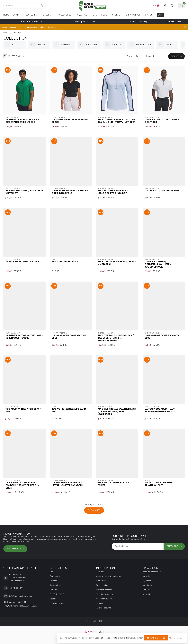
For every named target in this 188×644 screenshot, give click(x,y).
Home (6, 15)
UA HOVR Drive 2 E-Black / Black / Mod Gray (117, 263)
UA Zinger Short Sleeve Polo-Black (70, 121)
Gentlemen (31, 15)
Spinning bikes (133, 15)
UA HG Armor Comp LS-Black (22, 262)
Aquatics (82, 15)
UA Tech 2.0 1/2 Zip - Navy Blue (162, 191)
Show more (94, 510)
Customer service (173, 22)
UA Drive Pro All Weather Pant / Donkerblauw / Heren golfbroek (117, 412)
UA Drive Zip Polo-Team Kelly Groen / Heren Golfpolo (23, 121)
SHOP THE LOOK (101, 15)
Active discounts (104, 608)
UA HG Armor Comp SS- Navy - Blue (162, 337)
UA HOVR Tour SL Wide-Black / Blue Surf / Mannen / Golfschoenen (116, 338)
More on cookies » (176, 638)
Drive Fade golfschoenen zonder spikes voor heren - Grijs (22, 485)
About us (100, 572)
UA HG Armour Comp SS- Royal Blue (70, 337)
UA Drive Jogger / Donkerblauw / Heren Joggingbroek (158, 264)
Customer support (104, 599)
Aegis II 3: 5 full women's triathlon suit (159, 484)
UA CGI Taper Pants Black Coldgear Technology (114, 192)
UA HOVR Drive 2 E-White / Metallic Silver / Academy (68, 484)
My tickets (147, 581)
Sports (116, 15)
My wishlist (148, 585)
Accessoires (65, 15)
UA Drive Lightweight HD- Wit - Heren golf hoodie (24, 337)
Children (47, 15)
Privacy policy (102, 585)
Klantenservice (15, 549)
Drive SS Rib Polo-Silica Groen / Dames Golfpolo (71, 192)
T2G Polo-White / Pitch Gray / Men (23, 410)
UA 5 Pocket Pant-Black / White (114, 484)
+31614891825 (16, 588)
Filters (176, 56)
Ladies (16, 15)
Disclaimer (101, 581)
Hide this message (156, 638)
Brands (149, 15)
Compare (147, 590)
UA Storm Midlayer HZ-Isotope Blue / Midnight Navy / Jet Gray (117, 121)
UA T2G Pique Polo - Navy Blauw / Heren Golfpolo (160, 410)
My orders (147, 576)
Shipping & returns (105, 594)
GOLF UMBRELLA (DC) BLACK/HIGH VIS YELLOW (24, 192)
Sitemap (100, 603)
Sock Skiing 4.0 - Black (65, 262)
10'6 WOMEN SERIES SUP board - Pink (70, 410)
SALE (160, 15)
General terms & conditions (108, 576)
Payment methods (104, 590)
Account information (152, 572)
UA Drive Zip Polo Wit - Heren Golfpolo (162, 121)
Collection (17, 33)
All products (148, 594)
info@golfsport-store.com (21, 596)
